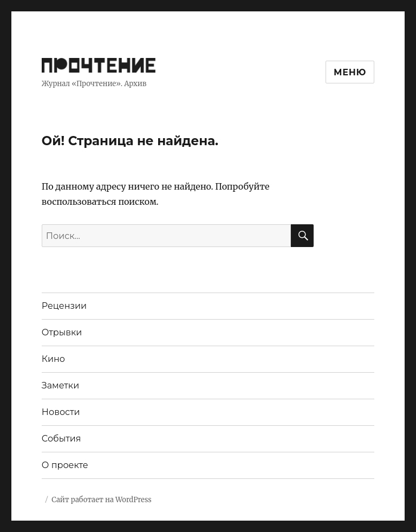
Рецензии (64, 306)
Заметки (60, 385)
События (61, 439)
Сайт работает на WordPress (101, 500)
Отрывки (62, 332)
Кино (53, 359)
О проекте (65, 465)
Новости (61, 412)
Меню (350, 72)
